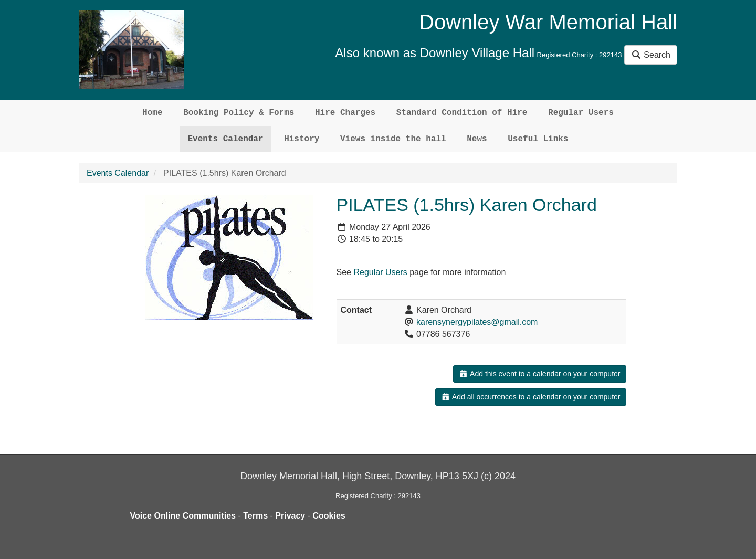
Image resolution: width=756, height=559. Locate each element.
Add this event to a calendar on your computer (539, 374)
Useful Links (538, 139)
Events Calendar (226, 139)
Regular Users (581, 113)
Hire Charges (345, 113)
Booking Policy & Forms (239, 113)
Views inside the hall (393, 139)
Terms (255, 516)
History (302, 139)
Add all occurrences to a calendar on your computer (531, 397)
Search (651, 55)
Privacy (290, 516)
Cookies (329, 516)
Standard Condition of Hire (462, 113)
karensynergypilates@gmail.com (477, 322)
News (477, 139)
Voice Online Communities (183, 516)
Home (152, 113)
